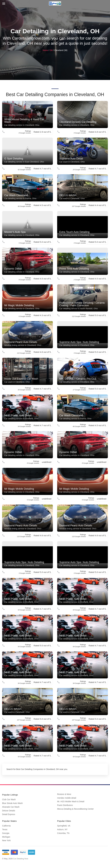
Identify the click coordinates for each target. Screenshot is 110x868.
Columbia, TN (63, 832)
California (6, 825)
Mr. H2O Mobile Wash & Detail (71, 802)
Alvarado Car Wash (11, 807)
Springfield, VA (64, 825)
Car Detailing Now (21, 858)
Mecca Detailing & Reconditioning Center (75, 809)
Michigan (6, 836)
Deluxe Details (9, 810)
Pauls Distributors (65, 805)
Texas (5, 829)
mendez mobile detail (67, 798)
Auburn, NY (62, 829)
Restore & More (64, 794)
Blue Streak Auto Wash (12, 803)
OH (51, 51)
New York (6, 840)
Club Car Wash (9, 799)
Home (45, 51)
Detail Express (9, 814)
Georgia (6, 832)
